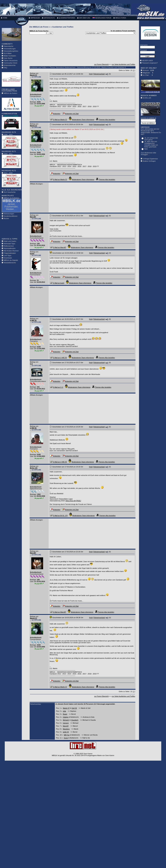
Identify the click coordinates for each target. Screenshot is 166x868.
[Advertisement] (11, 230)
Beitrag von (34, 73)
